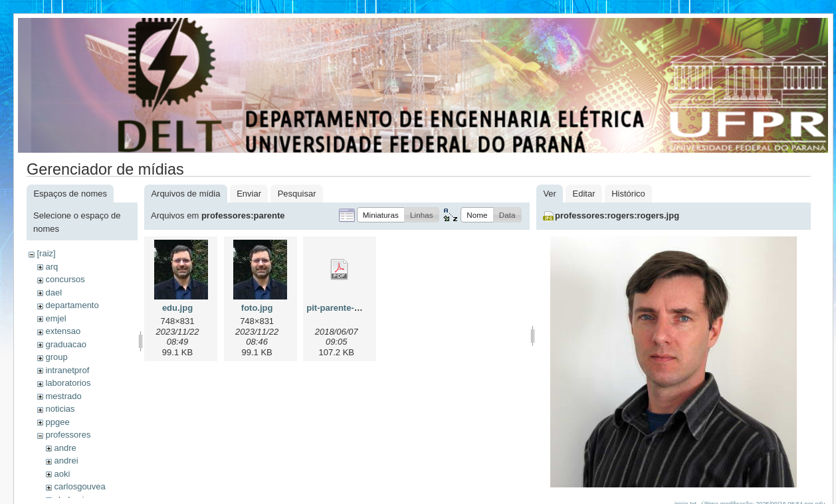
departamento (72, 305)
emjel (55, 318)
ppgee (57, 422)
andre (65, 448)
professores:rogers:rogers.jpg (617, 215)
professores (68, 435)
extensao (63, 331)
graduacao (65, 344)
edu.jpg (177, 308)
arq (52, 267)
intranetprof (67, 370)
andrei (66, 461)
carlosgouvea (79, 486)
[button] (381, 215)
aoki (62, 474)
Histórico (628, 194)
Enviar (249, 194)
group (56, 357)
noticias (60, 409)
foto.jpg (257, 308)
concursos (65, 279)
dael (53, 293)
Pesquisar (297, 194)
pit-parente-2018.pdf (348, 308)
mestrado (63, 396)
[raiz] (46, 253)
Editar (584, 194)
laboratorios (68, 383)
